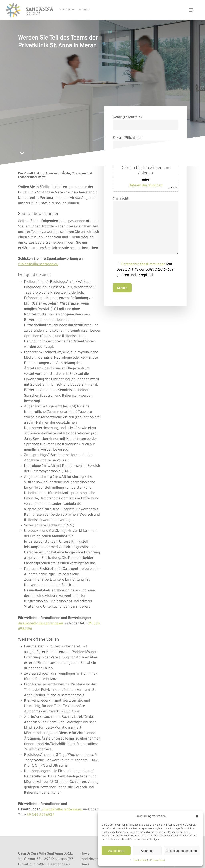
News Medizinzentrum (93, 856)
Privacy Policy (158, 860)
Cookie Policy (141, 860)
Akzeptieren (116, 851)
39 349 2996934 (41, 815)
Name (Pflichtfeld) (146, 122)
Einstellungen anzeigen (181, 851)
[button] (197, 816)
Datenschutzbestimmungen (143, 264)
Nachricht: (146, 226)
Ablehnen (147, 851)
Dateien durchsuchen (146, 186)
